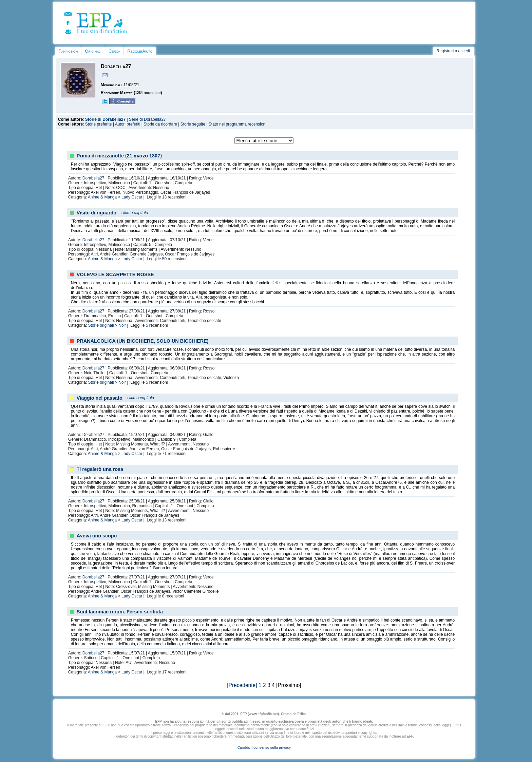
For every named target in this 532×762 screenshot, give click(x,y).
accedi (464, 51)
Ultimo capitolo (135, 213)
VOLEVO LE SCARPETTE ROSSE (115, 274)
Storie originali (101, 325)
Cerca (114, 51)
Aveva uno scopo (97, 536)
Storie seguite (193, 124)
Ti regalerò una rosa (100, 469)
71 (164, 454)
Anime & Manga (102, 197)
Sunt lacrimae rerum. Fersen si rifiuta (120, 612)
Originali (93, 51)
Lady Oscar (132, 197)
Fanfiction (68, 51)
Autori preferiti (128, 124)
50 (164, 259)
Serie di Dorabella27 (147, 119)
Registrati (445, 51)
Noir (122, 325)
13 (164, 197)
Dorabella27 (93, 178)
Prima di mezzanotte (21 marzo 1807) (119, 156)
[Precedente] (242, 685)
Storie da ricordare (160, 124)
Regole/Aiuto (140, 51)
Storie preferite (99, 124)
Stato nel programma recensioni (237, 124)
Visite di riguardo (97, 213)
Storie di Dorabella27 (105, 119)
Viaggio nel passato (100, 398)
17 (164, 672)
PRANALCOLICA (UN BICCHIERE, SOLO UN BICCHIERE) (143, 341)
